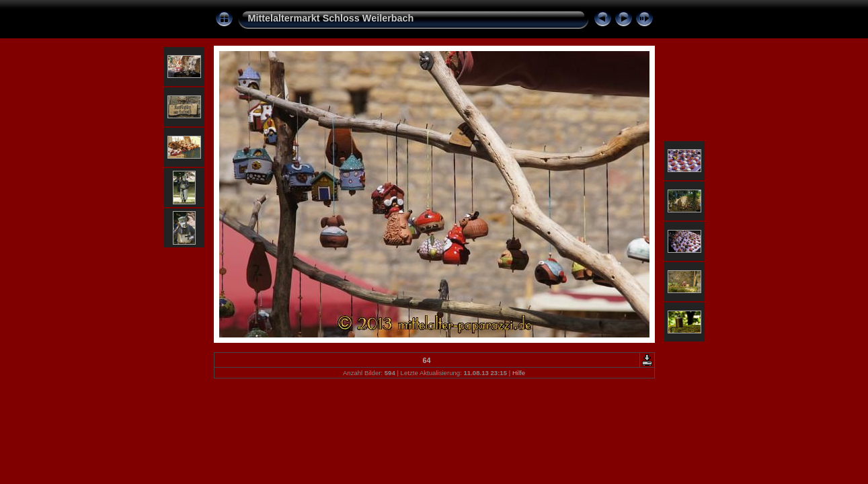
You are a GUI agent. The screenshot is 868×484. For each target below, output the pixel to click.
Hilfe (519, 373)
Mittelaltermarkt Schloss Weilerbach (331, 18)
